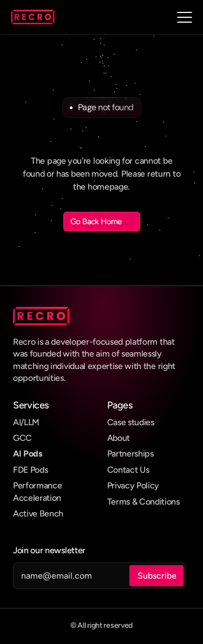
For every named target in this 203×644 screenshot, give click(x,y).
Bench (51, 514)
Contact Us (128, 470)
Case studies (131, 422)
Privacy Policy (133, 485)
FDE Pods (30, 470)
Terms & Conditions (143, 502)
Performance (37, 485)
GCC (22, 438)
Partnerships (130, 454)
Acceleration (37, 498)
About (119, 438)
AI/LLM (26, 422)
